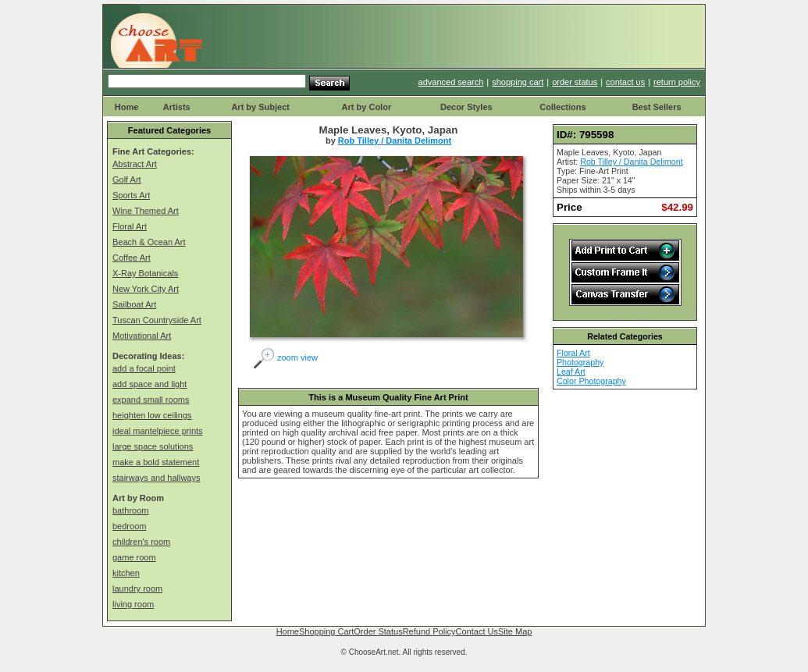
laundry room (137, 588)
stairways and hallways (157, 478)
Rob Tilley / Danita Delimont (395, 140)
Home (127, 107)
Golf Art (127, 180)
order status (575, 82)
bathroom (130, 510)
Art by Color (367, 107)
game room (134, 557)
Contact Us (477, 631)
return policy (677, 82)
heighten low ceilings (152, 415)
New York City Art (146, 289)
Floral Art (130, 226)
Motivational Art (142, 336)
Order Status (378, 631)
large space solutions (153, 446)
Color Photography (591, 381)
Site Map (515, 631)
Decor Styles (466, 107)
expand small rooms (151, 400)
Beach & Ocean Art (149, 242)
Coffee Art (132, 258)
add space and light (149, 384)
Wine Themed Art (146, 211)
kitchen (126, 573)
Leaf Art (571, 372)
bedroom (129, 526)
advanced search (451, 82)
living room (133, 604)
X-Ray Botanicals (145, 273)
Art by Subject (260, 107)
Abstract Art (135, 164)
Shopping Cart (326, 631)
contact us (625, 82)
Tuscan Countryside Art (157, 320)
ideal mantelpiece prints (158, 431)
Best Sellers (657, 107)
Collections (562, 107)
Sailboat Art (134, 304)
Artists (177, 107)
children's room (141, 542)
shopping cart (518, 82)
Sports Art (131, 195)
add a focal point (144, 368)
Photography (580, 362)
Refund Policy (429, 631)
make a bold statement (156, 462)
